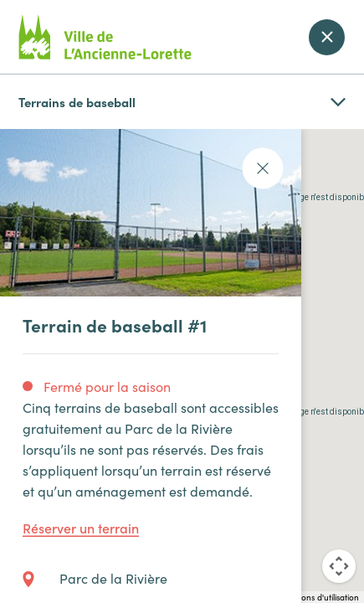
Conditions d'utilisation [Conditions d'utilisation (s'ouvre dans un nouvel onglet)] (317, 597)
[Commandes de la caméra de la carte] (339, 566)
